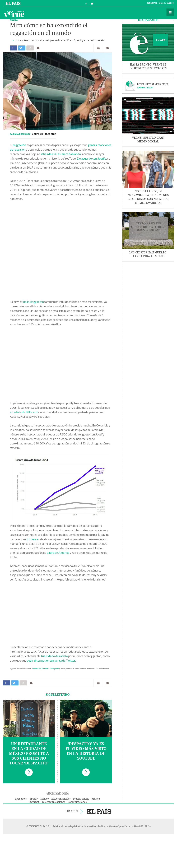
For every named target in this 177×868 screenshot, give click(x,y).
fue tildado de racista (54, 656)
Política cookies (105, 826)
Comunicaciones (77, 802)
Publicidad (58, 826)
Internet (34, 802)
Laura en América (58, 553)
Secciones (170, 12)
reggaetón (19, 145)
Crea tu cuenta (166, 3)
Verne (14, 14)
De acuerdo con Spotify (92, 158)
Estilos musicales (61, 799)
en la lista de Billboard (24, 412)
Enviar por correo (107, 48)
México (45, 799)
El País (14, 3)
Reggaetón (21, 799)
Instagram (54, 669)
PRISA (148, 826)
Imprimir (98, 48)
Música (14, 20)
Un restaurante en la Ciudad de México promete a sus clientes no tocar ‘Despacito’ (29, 754)
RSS (141, 826)
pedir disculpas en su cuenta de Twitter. (51, 660)
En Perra (32, 539)
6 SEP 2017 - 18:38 (44, 134)
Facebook (36, 669)
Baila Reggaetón (33, 302)
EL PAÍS (99, 811)
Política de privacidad (86, 826)
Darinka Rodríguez (20, 134)
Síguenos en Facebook (86, 3)
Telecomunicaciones (53, 802)
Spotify (34, 799)
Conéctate (152, 3)
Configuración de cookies (126, 826)
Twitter (45, 669)
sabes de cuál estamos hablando (61, 154)
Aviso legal (70, 826)
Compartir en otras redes (30, 48)
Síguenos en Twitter (92, 3)
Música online (81, 799)
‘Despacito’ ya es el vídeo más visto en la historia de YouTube (86, 751)
